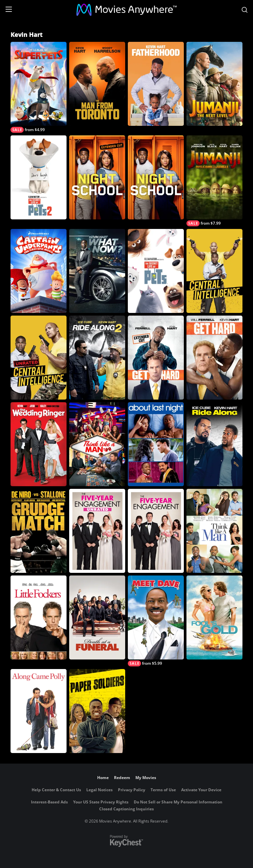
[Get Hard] (214, 358)
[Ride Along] (214, 444)
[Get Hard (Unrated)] (156, 358)
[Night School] (156, 177)
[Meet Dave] (156, 621)
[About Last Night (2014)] (156, 444)
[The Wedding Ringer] (39, 444)
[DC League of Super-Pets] (39, 87)
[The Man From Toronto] (97, 84)
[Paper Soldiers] (97, 711)
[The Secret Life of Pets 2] (39, 177)
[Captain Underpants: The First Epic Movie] (39, 271)
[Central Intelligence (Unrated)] (39, 358)
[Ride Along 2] (97, 358)
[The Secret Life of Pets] (156, 271)
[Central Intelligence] (214, 271)
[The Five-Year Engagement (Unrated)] (97, 531)
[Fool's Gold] (214, 617)
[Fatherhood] (156, 84)
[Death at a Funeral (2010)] (97, 617)
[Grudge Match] (39, 531)
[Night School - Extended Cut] (97, 177)
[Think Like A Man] (214, 531)
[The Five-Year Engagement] (156, 531)
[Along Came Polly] (39, 711)
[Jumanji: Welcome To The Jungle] (214, 181)
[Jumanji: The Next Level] (214, 84)
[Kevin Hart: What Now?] (97, 271)
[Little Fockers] (39, 617)
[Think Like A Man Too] (97, 444)
